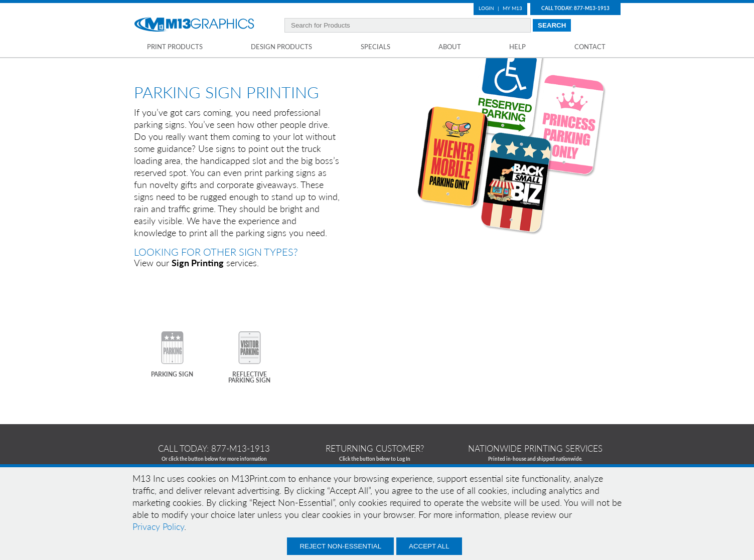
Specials (375, 47)
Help (517, 47)
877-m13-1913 (241, 448)
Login (486, 8)
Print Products (175, 47)
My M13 (512, 8)
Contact (590, 47)
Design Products (281, 47)
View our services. (196, 263)
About (450, 47)
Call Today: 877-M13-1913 (575, 8)
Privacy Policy (158, 526)
